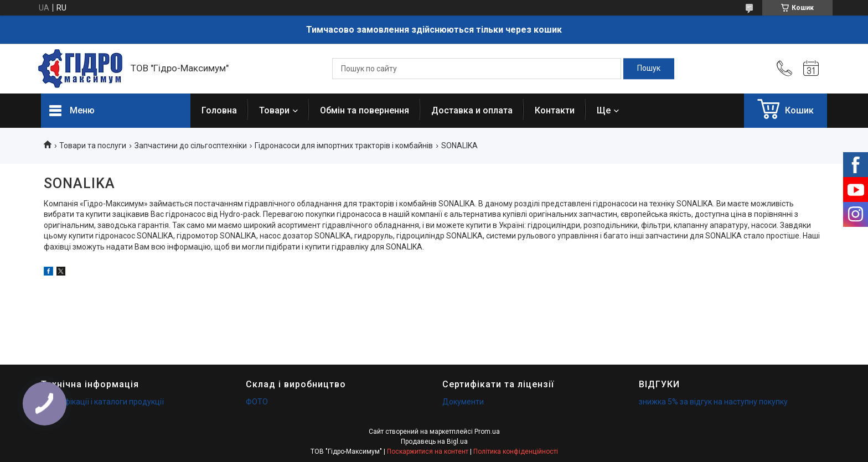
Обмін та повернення (365, 110)
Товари (274, 110)
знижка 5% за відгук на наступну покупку (713, 402)
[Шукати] (649, 69)
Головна (219, 110)
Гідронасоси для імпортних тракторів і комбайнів (344, 146)
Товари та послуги (93, 146)
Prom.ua (487, 432)
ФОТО (257, 402)
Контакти (555, 110)
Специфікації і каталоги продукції (102, 402)
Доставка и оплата (472, 110)
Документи (463, 402)
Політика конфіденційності (516, 451)
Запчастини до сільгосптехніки (191, 146)
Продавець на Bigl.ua (434, 442)
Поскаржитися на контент (428, 451)
